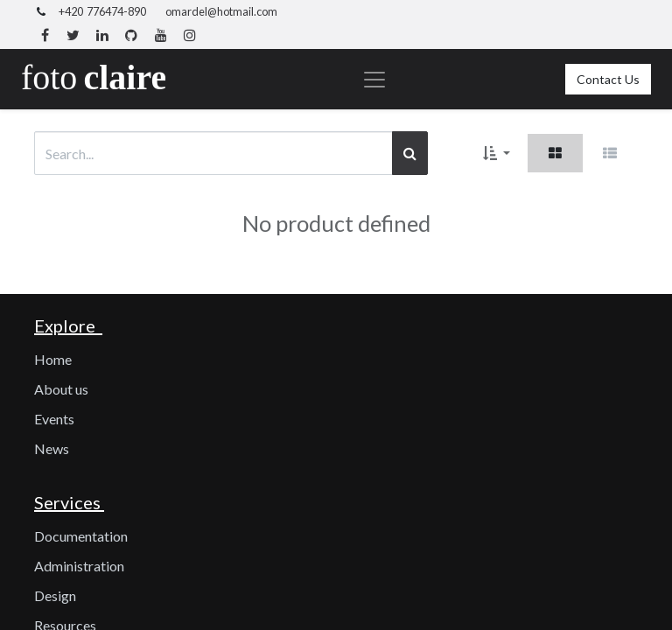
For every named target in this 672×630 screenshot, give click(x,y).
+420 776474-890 (102, 11)
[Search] (410, 153)
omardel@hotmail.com (221, 11)
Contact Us (608, 79)
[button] (497, 153)
